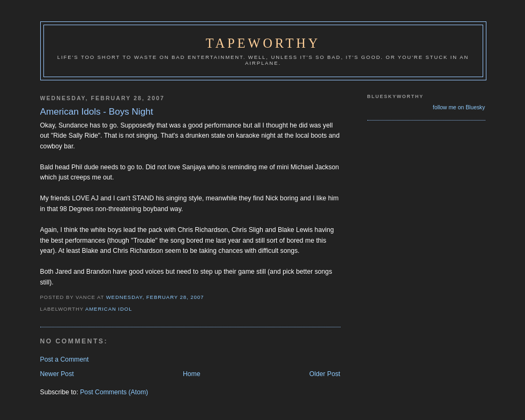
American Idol (109, 309)
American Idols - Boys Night (97, 112)
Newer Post (57, 374)
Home (192, 374)
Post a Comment (65, 359)
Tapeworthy (263, 43)
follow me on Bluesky (459, 107)
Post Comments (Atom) (114, 392)
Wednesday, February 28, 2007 (155, 297)
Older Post (325, 374)
